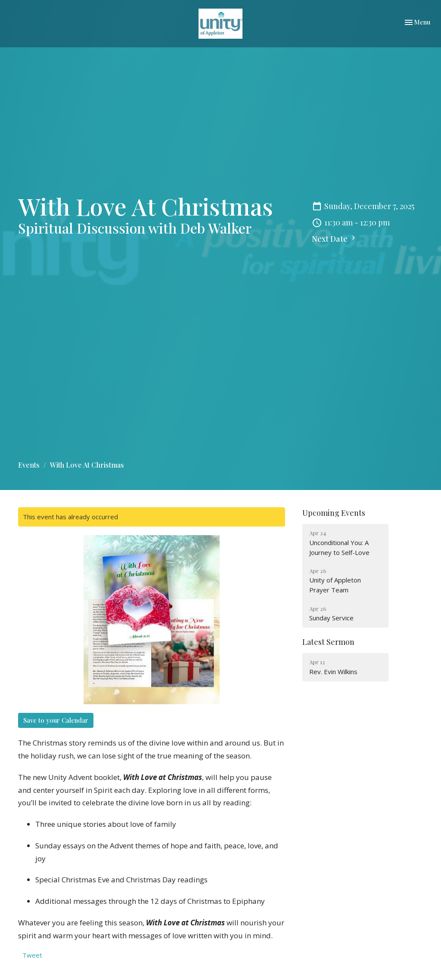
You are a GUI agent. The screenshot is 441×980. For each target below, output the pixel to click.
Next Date (335, 239)
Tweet (32, 955)
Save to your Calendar (56, 720)
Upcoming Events (334, 513)
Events (29, 465)
